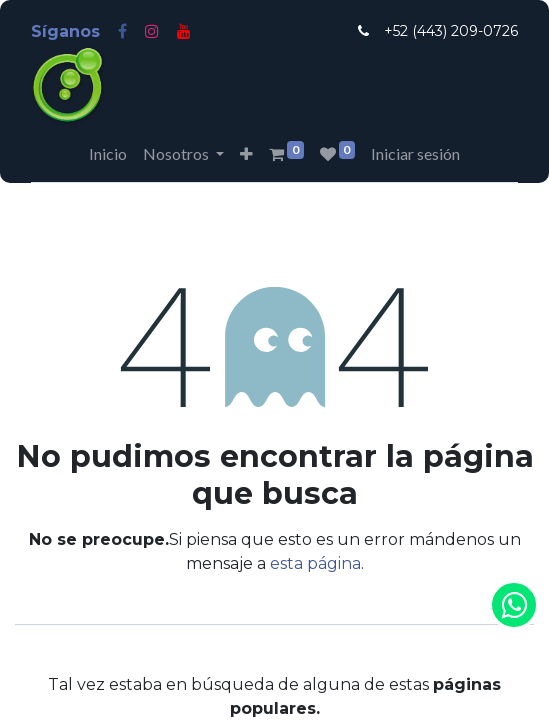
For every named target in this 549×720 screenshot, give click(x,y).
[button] (246, 154)
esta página (315, 563)
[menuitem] (108, 154)
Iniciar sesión (415, 153)
